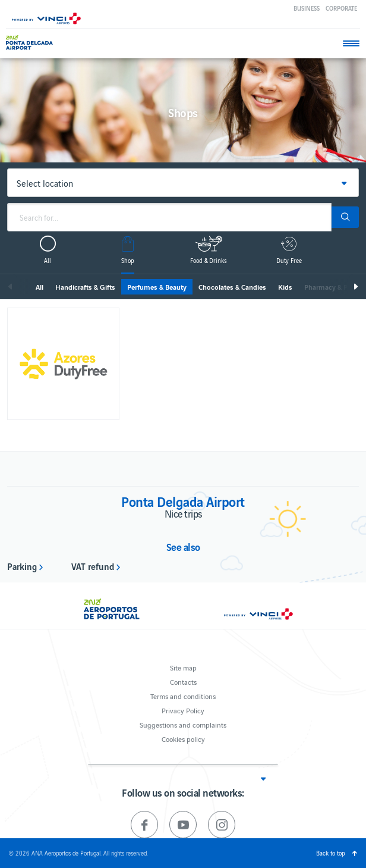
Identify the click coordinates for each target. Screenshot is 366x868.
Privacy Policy (183, 710)
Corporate (341, 8)
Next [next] (355, 287)
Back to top (331, 853)
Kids (285, 287)
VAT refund (93, 566)
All (40, 287)
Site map (183, 667)
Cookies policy (183, 739)
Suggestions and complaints (183, 724)
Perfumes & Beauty (157, 287)
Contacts (183, 681)
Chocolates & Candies (232, 287)
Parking (22, 566)
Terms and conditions (183, 696)
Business (307, 8)
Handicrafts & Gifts (85, 287)
